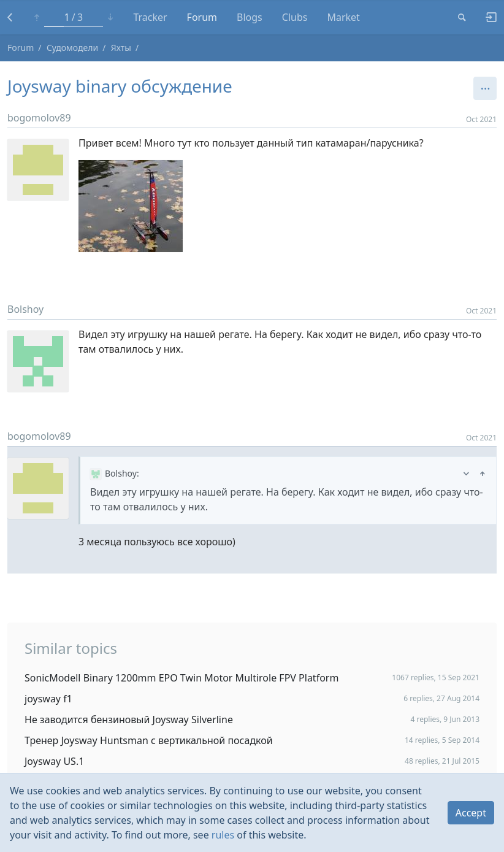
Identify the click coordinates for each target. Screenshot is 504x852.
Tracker (150, 17)
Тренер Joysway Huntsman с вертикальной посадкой (149, 740)
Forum (202, 17)
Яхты (121, 48)
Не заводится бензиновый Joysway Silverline (129, 720)
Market (343, 17)
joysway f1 (48, 699)
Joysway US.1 (54, 761)
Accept (471, 813)
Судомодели (72, 48)
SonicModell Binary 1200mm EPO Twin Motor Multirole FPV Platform (181, 678)
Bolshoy (25, 309)
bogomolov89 (39, 118)
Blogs (250, 17)
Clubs (295, 17)
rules (223, 835)
